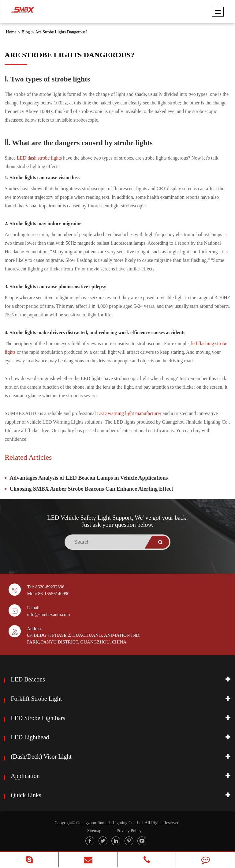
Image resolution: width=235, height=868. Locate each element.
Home (11, 32)
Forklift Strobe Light (36, 699)
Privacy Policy (129, 831)
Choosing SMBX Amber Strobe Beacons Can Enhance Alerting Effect (91, 489)
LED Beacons (28, 679)
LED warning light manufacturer (129, 413)
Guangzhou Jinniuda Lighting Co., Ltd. (110, 823)
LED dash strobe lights (39, 158)
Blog (26, 32)
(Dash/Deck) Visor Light (41, 757)
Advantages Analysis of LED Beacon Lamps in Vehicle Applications (89, 478)
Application (25, 776)
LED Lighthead (30, 737)
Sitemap (94, 831)
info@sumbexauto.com (48, 614)
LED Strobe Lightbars (38, 718)
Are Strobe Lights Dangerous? (61, 32)
